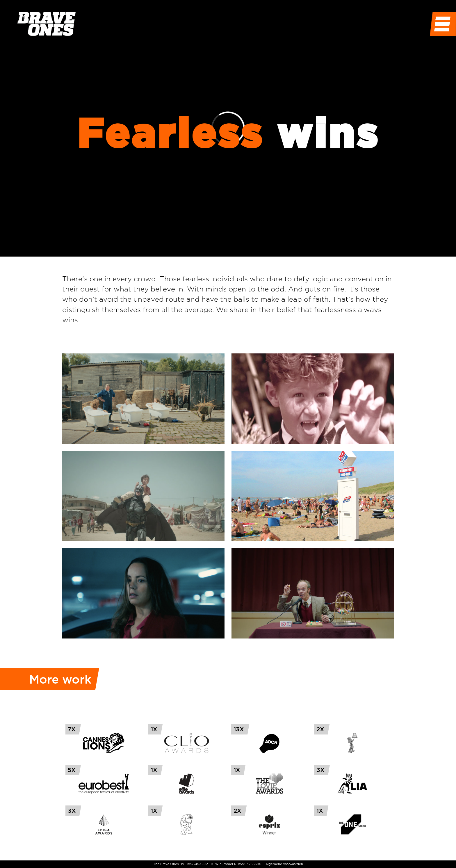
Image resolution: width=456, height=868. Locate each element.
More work (60, 679)
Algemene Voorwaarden (284, 864)
